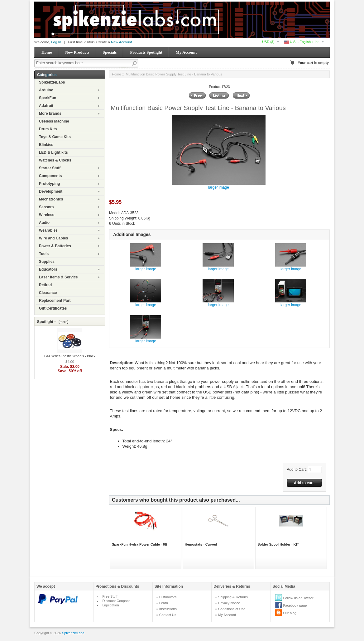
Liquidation (110, 605)
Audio (44, 223)
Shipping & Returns (233, 597)
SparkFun (48, 98)
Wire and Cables (53, 238)
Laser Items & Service (58, 277)
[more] (62, 322)
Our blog (290, 613)
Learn (164, 603)
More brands (50, 113)
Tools (44, 254)
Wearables (48, 230)
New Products (77, 52)
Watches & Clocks (55, 160)
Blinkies (46, 145)
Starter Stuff (50, 168)
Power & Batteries (55, 246)
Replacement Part (55, 301)
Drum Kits (48, 129)
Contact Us (168, 615)
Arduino (46, 90)
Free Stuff (110, 596)
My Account (186, 52)
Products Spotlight (146, 52)
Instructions (168, 609)
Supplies (47, 262)
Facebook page (295, 605)
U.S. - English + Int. (302, 42)
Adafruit (46, 106)
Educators (48, 269)
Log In (56, 42)
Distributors (168, 597)
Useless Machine (54, 121)
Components (50, 176)
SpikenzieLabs (52, 82)
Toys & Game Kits (55, 137)
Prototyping (49, 184)
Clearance (48, 293)
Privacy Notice (229, 603)
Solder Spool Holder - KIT (278, 544)
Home (47, 52)
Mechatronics (51, 199)
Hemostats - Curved (201, 544)
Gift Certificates (53, 308)
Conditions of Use (232, 609)
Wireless (47, 215)
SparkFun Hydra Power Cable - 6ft (139, 544)
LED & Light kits (53, 152)
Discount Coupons (116, 601)
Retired (45, 285)
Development (51, 191)
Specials (110, 52)
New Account (121, 42)
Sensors (46, 207)
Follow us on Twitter (298, 598)
